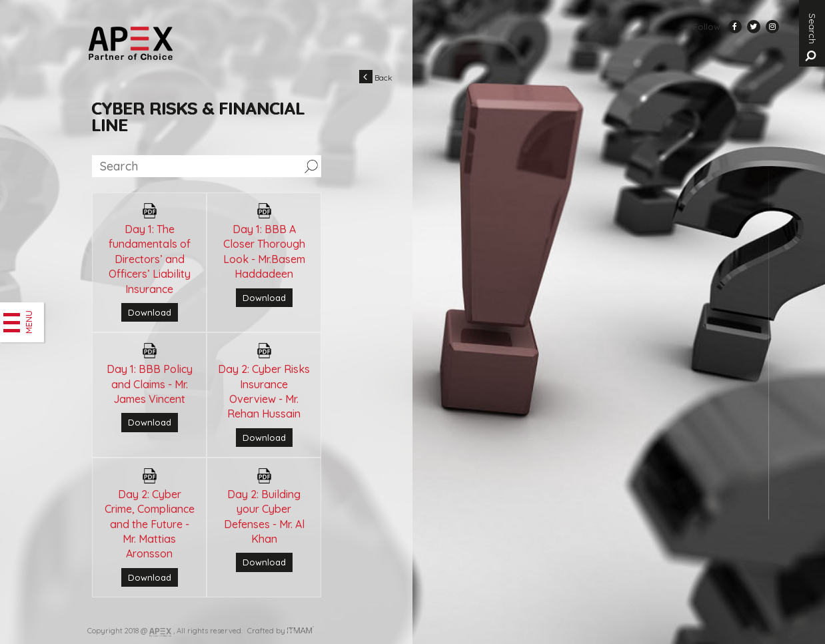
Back (376, 77)
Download (150, 312)
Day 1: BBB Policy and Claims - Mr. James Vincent (150, 384)
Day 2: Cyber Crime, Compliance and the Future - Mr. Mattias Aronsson (150, 524)
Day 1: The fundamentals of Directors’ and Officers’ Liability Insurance (150, 259)
